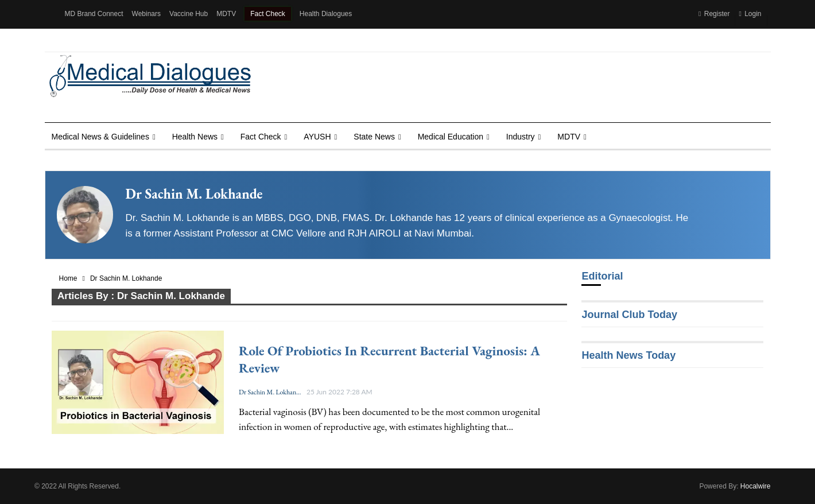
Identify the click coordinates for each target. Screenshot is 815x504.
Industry (521, 137)
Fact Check (268, 14)
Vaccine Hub (189, 14)
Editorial (602, 276)
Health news (195, 137)
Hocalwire (756, 486)
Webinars (146, 14)
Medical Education (451, 137)
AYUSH (317, 137)
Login (750, 14)
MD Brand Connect (94, 14)
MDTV (226, 14)
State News (374, 137)
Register (714, 14)
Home (68, 278)
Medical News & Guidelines (100, 137)
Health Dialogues (326, 14)
